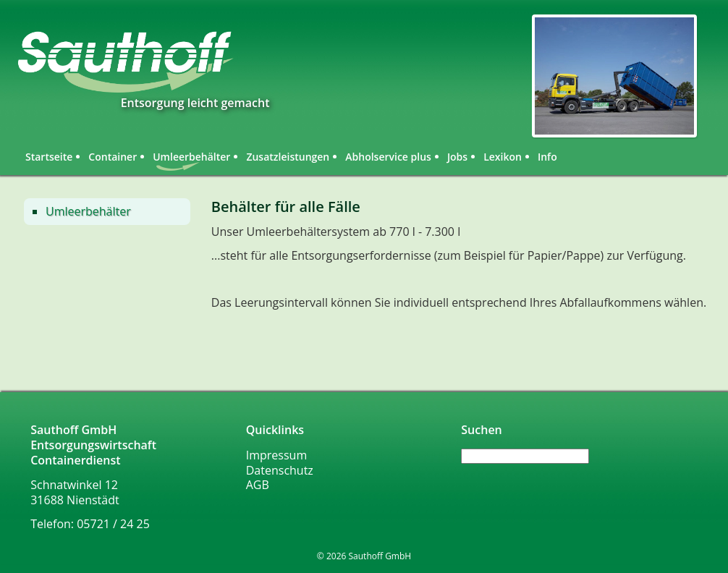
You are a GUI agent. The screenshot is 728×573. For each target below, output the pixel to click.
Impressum (276, 455)
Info (547, 157)
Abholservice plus (388, 157)
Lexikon (503, 157)
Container (113, 157)
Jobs (457, 157)
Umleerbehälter (88, 211)
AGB (258, 485)
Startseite (49, 157)
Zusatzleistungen (288, 157)
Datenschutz (280, 470)
